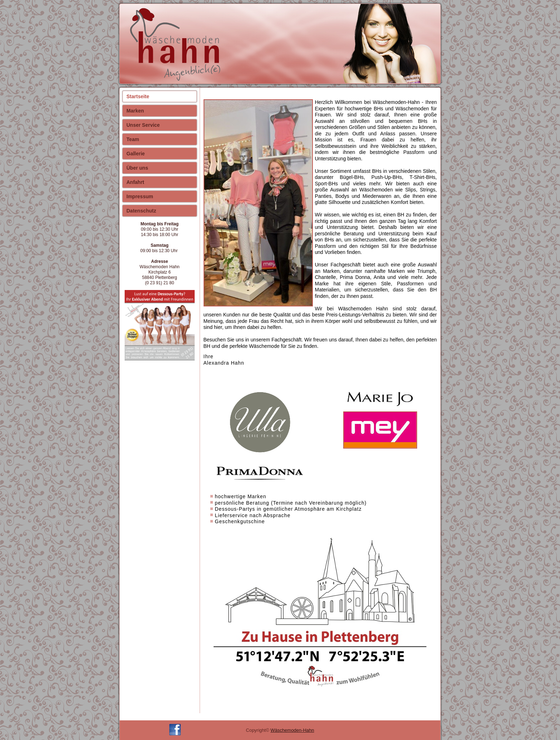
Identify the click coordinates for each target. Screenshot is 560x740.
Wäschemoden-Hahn (292, 730)
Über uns (137, 168)
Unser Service (143, 125)
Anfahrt (135, 182)
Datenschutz (141, 211)
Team (133, 139)
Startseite (138, 96)
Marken (135, 111)
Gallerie (136, 154)
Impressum (140, 196)
